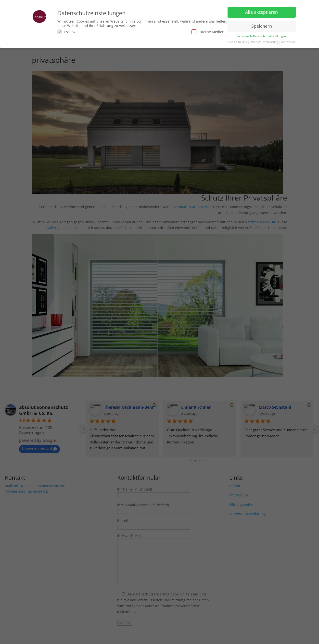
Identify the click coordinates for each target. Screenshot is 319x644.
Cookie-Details (237, 42)
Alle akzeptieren (262, 12)
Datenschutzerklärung (264, 42)
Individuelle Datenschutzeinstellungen (262, 36)
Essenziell (69, 32)
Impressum (288, 42)
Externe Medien (208, 32)
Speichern (262, 26)
